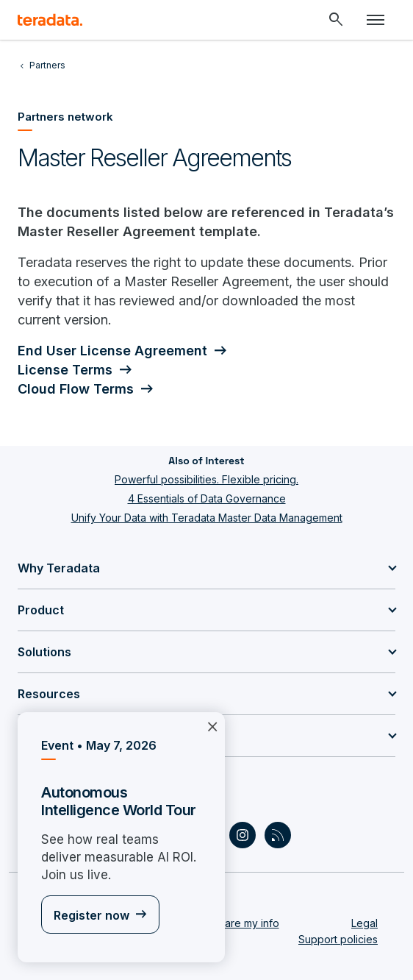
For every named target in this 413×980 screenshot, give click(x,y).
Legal (364, 923)
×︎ (212, 725)
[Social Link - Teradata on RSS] (278, 835)
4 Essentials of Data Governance (207, 498)
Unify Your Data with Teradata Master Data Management (207, 518)
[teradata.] (50, 20)
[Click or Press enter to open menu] (376, 20)
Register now (91, 915)
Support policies (338, 939)
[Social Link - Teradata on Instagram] (243, 835)
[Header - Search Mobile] (336, 20)
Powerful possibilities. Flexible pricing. (206, 479)
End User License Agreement (112, 351)
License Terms (65, 370)
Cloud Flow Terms (76, 389)
